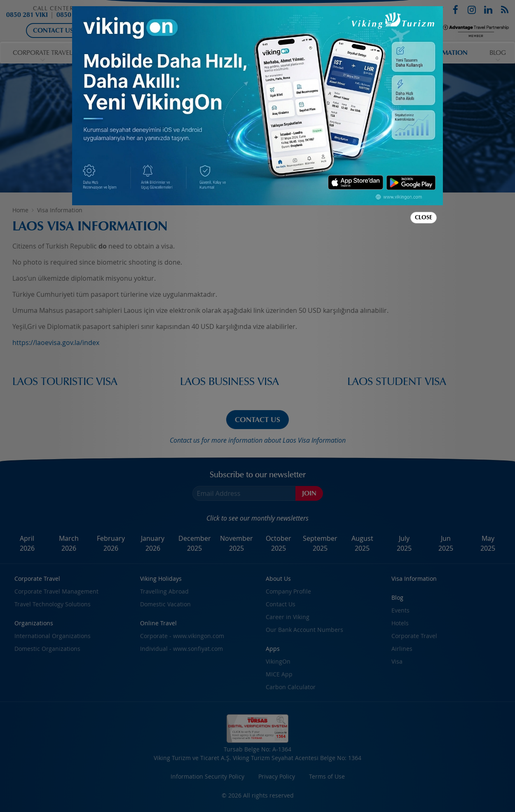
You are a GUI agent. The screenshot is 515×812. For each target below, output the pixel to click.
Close (424, 217)
